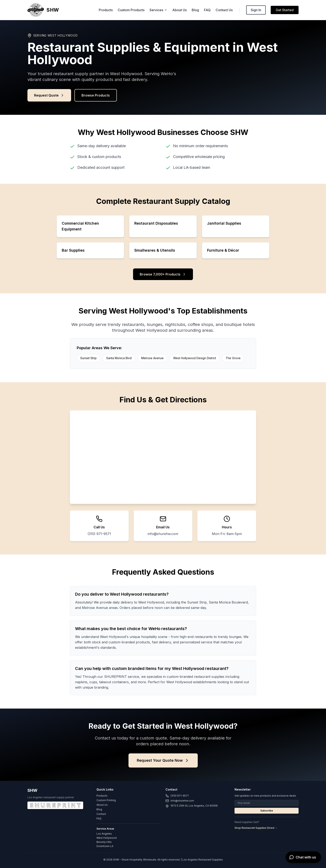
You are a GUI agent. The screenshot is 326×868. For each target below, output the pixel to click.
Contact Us (224, 10)
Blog (195, 10)
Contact (101, 814)
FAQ (207, 10)
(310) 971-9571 (99, 534)
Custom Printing (106, 800)
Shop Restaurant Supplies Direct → (256, 828)
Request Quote (49, 95)
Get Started (285, 10)
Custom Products (131, 10)
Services (158, 10)
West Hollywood (107, 838)
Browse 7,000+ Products (163, 274)
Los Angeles (104, 834)
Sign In (256, 10)
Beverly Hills (104, 842)
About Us (180, 10)
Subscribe (267, 811)
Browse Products (96, 95)
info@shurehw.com (163, 534)
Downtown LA (105, 846)
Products (106, 10)
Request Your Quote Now (163, 760)
